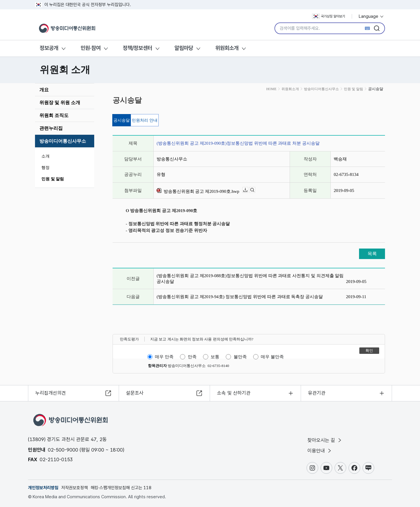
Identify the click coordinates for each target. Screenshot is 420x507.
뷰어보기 (255, 190)
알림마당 (184, 48)
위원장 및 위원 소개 (60, 103)
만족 (192, 357)
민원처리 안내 (145, 120)
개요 (44, 90)
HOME (271, 89)
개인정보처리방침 (43, 488)
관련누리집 (51, 128)
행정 (45, 168)
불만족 (240, 357)
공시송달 (122, 120)
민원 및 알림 (53, 179)
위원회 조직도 (54, 115)
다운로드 (248, 190)
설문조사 (135, 393)
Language (371, 16)
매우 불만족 (272, 357)
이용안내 (320, 451)
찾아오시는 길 (325, 440)
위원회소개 (227, 48)
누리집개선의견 (51, 393)
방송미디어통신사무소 (63, 141)
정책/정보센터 (138, 48)
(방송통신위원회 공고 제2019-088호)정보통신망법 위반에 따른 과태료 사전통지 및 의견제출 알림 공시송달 (250, 279)
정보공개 (49, 48)
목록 (372, 254)
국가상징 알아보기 (329, 16)
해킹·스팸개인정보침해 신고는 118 (121, 488)
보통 (215, 357)
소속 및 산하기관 (234, 393)
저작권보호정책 (75, 488)
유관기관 (317, 393)
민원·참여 (91, 48)
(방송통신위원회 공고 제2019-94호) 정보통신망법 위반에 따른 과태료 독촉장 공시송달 (240, 297)
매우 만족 (164, 357)
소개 (45, 156)
